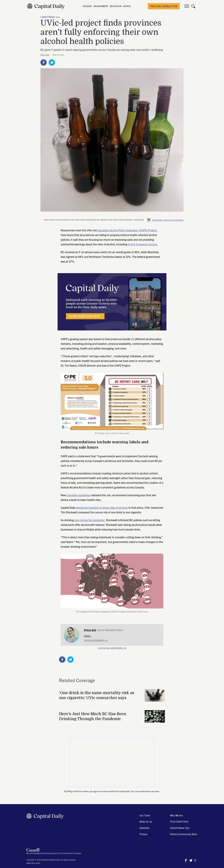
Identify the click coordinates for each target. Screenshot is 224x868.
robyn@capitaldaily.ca (96, 640)
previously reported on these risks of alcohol (101, 508)
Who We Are (176, 815)
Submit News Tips (180, 828)
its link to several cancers (142, 244)
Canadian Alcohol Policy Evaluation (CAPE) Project (127, 230)
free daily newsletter (164, 6)
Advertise (145, 828)
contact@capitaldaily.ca (112, 648)
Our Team (145, 815)
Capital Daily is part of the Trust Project (168, 220)
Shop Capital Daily (179, 821)
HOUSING (87, 6)
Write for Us (146, 822)
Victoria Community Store (184, 834)
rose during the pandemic (90, 520)
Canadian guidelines (78, 495)
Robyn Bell (45, 55)
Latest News (48, 17)
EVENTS (127, 6)
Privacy (143, 834)
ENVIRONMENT (101, 6)
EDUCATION (116, 6)
